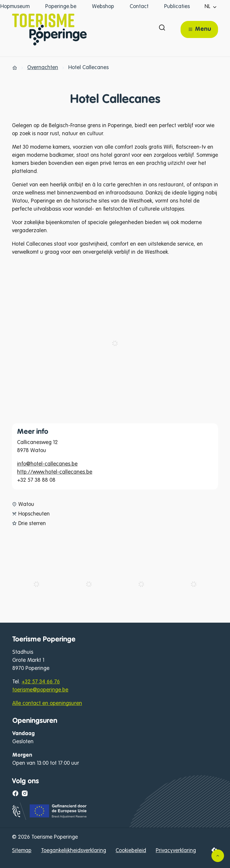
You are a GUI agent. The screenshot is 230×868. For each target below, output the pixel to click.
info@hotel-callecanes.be (47, 464)
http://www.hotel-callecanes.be (55, 472)
